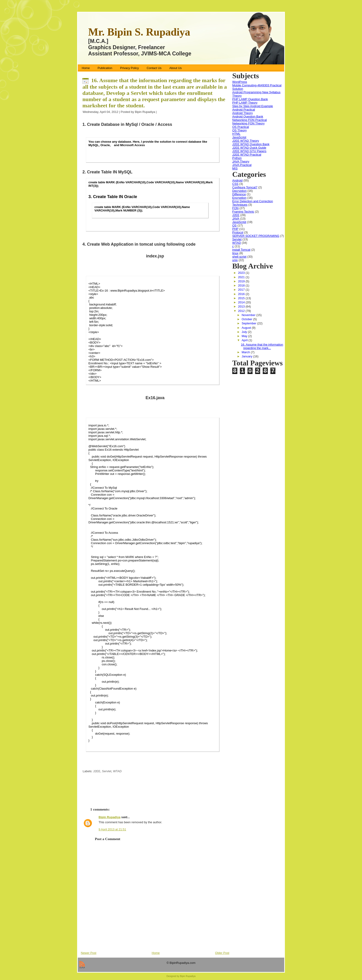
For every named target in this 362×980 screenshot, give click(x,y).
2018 (242, 285)
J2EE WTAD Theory (246, 141)
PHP (235, 229)
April (245, 340)
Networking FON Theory (248, 123)
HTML (236, 134)
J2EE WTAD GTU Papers (249, 151)
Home (156, 953)
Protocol (238, 232)
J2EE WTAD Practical (247, 155)
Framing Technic (243, 212)
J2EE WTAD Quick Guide (249, 148)
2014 (242, 302)
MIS (235, 168)
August (247, 328)
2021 (242, 277)
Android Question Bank (248, 116)
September (249, 323)
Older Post (222, 953)
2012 (242, 311)
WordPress (240, 82)
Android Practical (244, 110)
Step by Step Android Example (253, 106)
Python (237, 158)
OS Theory (240, 130)
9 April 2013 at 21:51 (112, 829)
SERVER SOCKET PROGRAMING (256, 236)
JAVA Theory (241, 161)
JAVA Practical (242, 165)
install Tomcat (241, 250)
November (249, 315)
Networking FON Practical (250, 120)
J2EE (97, 771)
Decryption (239, 191)
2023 (242, 273)
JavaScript (239, 137)
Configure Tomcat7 (245, 187)
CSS (235, 184)
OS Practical (241, 127)
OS (234, 225)
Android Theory (243, 113)
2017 (242, 290)
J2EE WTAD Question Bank (251, 144)
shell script (239, 257)
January (247, 356)
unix (235, 260)
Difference (239, 194)
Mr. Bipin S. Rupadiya (139, 32)
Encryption (239, 198)
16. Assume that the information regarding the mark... (262, 346)
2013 (242, 306)
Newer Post (89, 953)
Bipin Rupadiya (110, 817)
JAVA (236, 219)
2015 (242, 298)
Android (237, 180)
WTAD (117, 771)
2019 (242, 281)
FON (235, 208)
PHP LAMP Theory (245, 103)
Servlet (107, 771)
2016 (242, 294)
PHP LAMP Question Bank (250, 99)
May (245, 336)
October (247, 319)
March (246, 352)
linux (235, 253)
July (245, 332)
